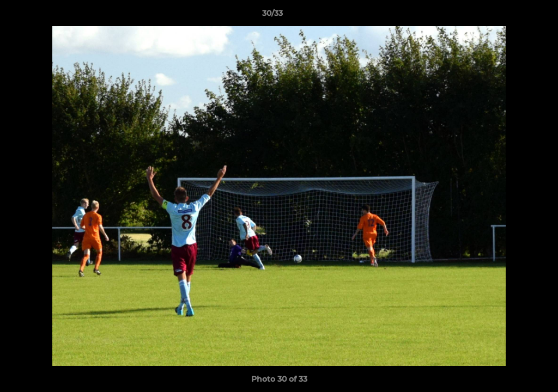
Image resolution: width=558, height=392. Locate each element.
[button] (512, 16)
